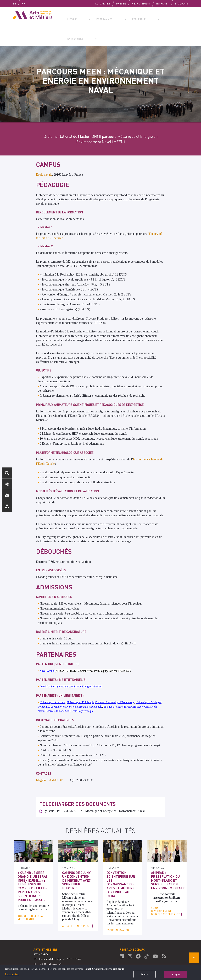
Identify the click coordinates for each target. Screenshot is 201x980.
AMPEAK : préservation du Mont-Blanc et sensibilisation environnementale (166, 860)
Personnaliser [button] (12, 974)
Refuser (145, 974)
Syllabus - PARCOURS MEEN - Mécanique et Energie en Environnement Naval (94, 791)
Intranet (162, 3)
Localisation (7, 495)
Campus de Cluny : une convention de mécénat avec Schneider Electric (77, 859)
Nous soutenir (7, 507)
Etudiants (182, 3)
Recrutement (141, 3)
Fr (31, 3)
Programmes (95, 17)
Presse (121, 3)
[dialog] (100, 972)
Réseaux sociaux (7, 484)
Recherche (121, 17)
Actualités (103, 3)
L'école (71, 17)
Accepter (176, 974)
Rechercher (7, 473)
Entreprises (148, 17)
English (18, 3)
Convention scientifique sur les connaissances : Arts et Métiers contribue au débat (122, 860)
